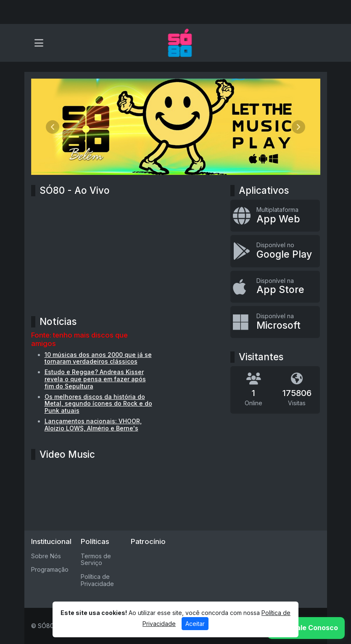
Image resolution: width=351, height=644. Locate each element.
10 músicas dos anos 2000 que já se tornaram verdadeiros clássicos (98, 358)
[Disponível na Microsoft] (275, 322)
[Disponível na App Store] (275, 287)
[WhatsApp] (306, 628)
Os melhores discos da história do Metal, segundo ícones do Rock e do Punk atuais (98, 404)
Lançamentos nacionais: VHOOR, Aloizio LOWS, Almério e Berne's (93, 425)
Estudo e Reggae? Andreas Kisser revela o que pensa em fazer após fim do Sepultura (95, 379)
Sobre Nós (46, 556)
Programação (50, 569)
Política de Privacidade (97, 580)
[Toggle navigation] (39, 43)
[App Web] (275, 216)
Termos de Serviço (96, 560)
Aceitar (195, 624)
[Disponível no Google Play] (275, 251)
